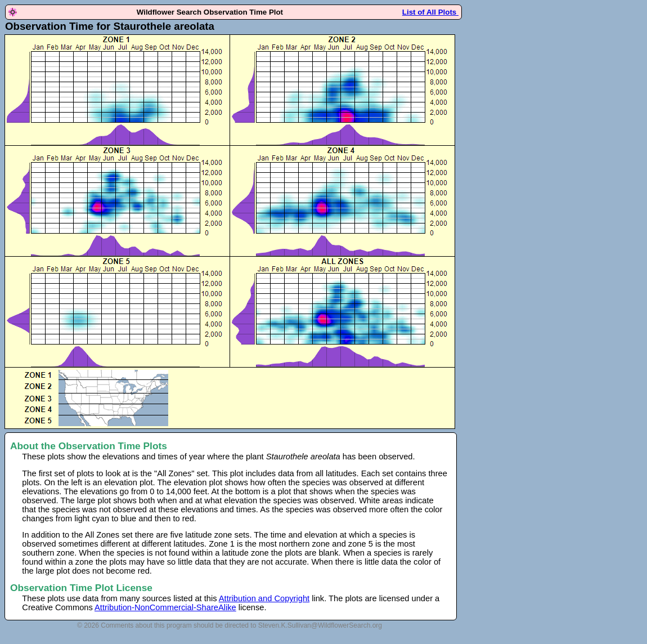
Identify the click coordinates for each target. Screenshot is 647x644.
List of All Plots (430, 12)
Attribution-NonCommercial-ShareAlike (165, 607)
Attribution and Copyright (264, 598)
